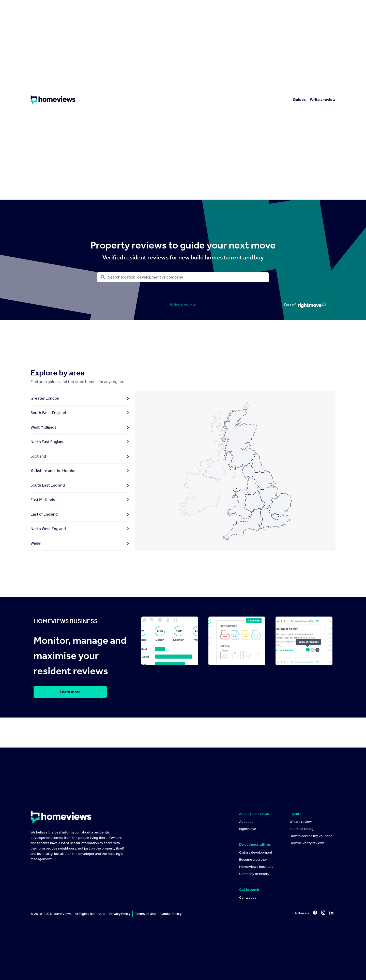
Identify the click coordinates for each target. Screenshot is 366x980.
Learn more (70, 692)
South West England (81, 413)
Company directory (254, 874)
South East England (81, 485)
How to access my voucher (311, 836)
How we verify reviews (307, 843)
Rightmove (248, 829)
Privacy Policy (120, 914)
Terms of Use (145, 914)
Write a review (323, 100)
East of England (81, 514)
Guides (299, 100)
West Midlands (81, 427)
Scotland (81, 456)
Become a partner (253, 860)
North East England (81, 442)
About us (246, 822)
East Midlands (81, 500)
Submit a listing (301, 829)
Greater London (81, 398)
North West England (81, 529)
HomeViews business (256, 867)
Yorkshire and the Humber (81, 471)
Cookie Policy (171, 914)
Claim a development (256, 852)
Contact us (248, 897)
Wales (81, 543)
